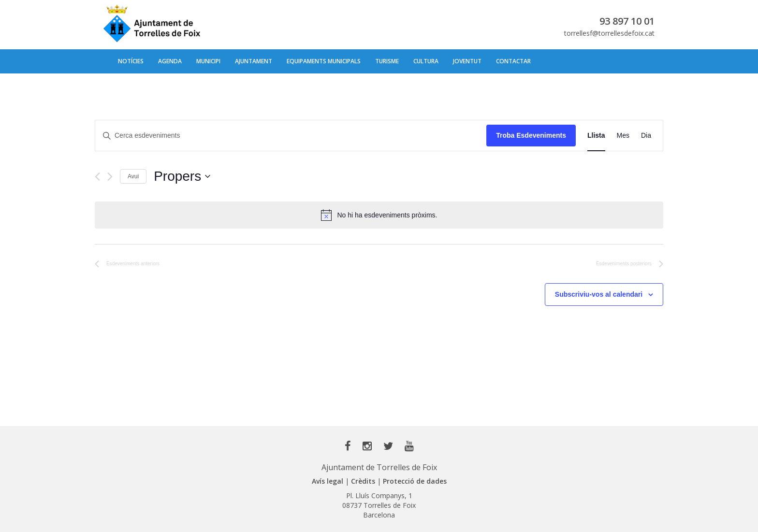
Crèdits (363, 481)
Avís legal (328, 481)
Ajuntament (254, 61)
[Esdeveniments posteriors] (110, 177)
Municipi (208, 61)
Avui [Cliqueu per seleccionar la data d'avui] (133, 176)
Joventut (467, 61)
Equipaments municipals (324, 61)
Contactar (513, 61)
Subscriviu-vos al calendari (599, 294)
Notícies (131, 61)
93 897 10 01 (627, 21)
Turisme (387, 61)
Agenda (170, 61)
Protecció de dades (415, 481)
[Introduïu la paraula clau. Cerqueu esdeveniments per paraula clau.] (291, 136)
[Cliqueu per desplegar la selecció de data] (182, 176)
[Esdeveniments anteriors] (97, 177)
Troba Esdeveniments (531, 135)
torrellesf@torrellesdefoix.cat (609, 33)
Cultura (426, 61)
